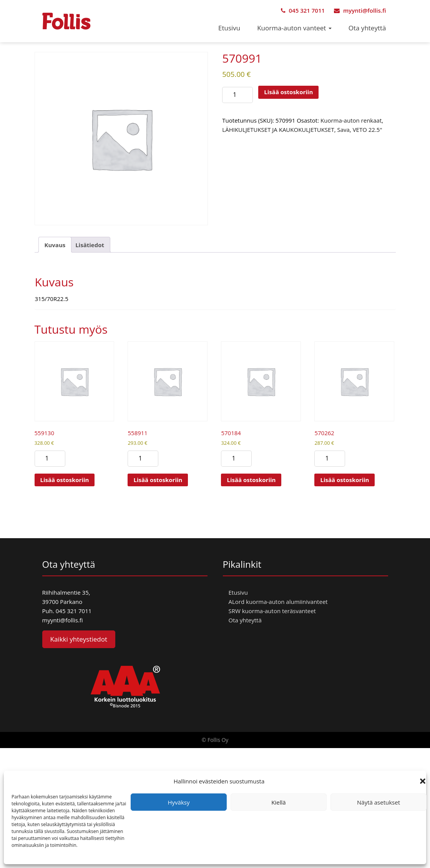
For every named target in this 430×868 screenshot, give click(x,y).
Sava (343, 130)
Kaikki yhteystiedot (79, 639)
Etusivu (229, 28)
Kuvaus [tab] (55, 245)
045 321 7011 (303, 10)
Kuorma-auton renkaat (351, 120)
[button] (423, 781)
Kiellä (278, 802)
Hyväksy (179, 802)
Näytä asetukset (379, 802)
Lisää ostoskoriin (288, 92)
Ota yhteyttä (367, 28)
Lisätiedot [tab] (90, 245)
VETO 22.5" (368, 130)
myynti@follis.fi (360, 10)
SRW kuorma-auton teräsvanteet (272, 611)
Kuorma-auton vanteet (294, 28)
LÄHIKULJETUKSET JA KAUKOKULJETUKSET (278, 130)
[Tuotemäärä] (237, 95)
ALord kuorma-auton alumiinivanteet (278, 602)
